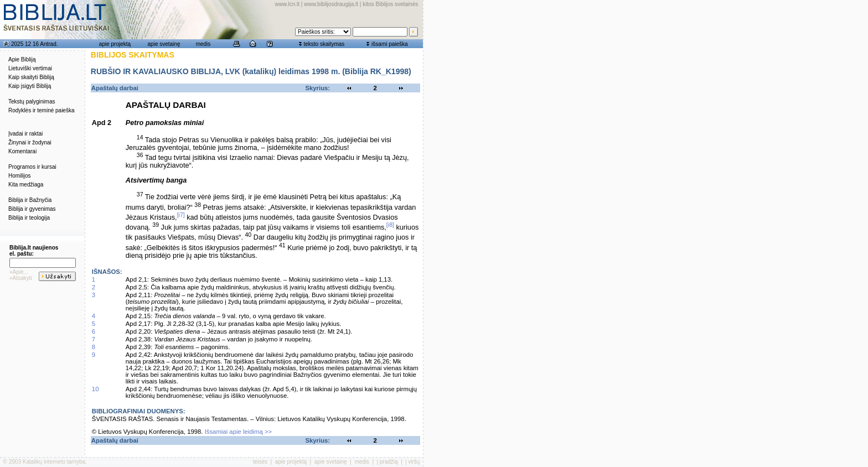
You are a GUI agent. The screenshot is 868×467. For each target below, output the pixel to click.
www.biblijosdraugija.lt (331, 4)
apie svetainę (164, 44)
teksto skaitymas (324, 44)
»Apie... (19, 272)
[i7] (181, 215)
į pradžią (387, 462)
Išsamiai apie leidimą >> (239, 432)
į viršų (412, 462)
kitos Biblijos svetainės (390, 4)
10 (95, 389)
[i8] (390, 225)
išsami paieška (390, 44)
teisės (260, 462)
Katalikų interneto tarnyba (54, 462)
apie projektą (115, 44)
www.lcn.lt (287, 4)
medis (203, 44)
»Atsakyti (21, 278)
